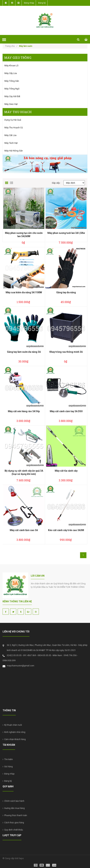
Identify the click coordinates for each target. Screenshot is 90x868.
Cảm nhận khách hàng (14, 739)
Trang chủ (11, 46)
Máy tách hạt (11, 143)
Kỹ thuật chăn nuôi (12, 725)
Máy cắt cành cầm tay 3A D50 (66, 411)
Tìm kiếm (8, 759)
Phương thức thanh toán (15, 815)
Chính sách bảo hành (13, 801)
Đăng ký (42, 3)
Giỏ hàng (8, 767)
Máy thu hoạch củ (14, 128)
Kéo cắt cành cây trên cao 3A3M (66, 530)
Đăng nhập (29, 3)
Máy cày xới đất (12, 96)
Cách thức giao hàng (13, 823)
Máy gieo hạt (11, 104)
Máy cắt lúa (10, 135)
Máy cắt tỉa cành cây (66, 471)
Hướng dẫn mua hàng (14, 808)
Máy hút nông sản (14, 151)
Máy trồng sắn (12, 81)
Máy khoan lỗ (11, 66)
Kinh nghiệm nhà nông (14, 732)
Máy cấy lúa (11, 73)
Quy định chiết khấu (13, 830)
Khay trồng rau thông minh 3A (66, 352)
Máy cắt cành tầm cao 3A (24, 530)
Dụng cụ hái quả (13, 120)
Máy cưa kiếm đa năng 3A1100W (24, 292)
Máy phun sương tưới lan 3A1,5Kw (66, 233)
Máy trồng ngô (12, 89)
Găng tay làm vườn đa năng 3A (24, 352)
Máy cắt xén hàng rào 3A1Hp (24, 411)
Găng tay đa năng (66, 292)
